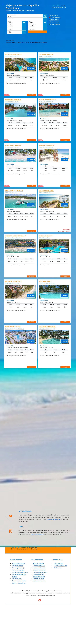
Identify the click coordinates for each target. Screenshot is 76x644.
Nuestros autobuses (39, 581)
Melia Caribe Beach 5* (45, 281)
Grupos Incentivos (55, 17)
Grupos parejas (54, 22)
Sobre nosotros (59, 563)
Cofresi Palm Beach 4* (46, 236)
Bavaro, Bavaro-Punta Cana (46, 56)
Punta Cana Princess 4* (46, 54)
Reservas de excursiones (20, 572)
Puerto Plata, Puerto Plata (12, 56)
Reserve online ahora (53, 519)
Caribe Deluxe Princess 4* (13, 100)
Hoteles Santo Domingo (40, 572)
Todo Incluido (10, 73)
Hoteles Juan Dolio (39, 574)
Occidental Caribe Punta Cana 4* (16, 236)
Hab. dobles (10, 25)
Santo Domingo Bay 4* (46, 191)
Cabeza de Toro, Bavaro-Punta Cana (14, 329)
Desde (9, 21)
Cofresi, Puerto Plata (44, 238)
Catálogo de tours (38, 579)
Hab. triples (10, 28)
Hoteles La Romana (39, 568)
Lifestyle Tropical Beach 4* (14, 54)
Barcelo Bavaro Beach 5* (47, 145)
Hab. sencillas (32, 25)
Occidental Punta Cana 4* (14, 281)
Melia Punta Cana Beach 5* (47, 327)
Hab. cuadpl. (32, 28)
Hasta (30, 21)
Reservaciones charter (19, 581)
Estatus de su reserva (19, 563)
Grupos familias (54, 20)
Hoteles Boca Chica (39, 576)
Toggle (4, 4)
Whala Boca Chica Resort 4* (14, 191)
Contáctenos (58, 568)
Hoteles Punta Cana (39, 566)
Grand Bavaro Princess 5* (13, 145)
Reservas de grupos (18, 570)
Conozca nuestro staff (61, 566)
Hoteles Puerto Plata (39, 570)
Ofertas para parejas (19, 568)
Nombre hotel (11, 18)
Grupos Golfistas (54, 24)
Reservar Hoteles (18, 566)
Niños (9, 31)
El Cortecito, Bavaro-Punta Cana (47, 283)
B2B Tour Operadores (19, 583)
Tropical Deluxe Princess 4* (48, 100)
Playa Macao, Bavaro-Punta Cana (14, 238)
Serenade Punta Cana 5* (13, 327)
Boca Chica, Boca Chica (11, 192)
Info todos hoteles (39, 563)
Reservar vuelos (17, 579)
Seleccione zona (12, 15)
